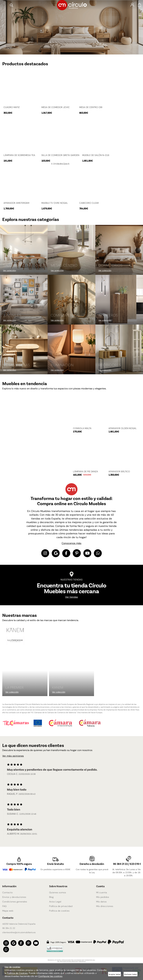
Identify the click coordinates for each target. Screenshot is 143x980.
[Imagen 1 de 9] (24, 250)
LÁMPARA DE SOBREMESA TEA (19, 155)
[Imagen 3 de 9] (119, 250)
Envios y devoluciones (14, 895)
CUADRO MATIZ (12, 107)
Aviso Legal (55, 900)
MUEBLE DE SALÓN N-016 (96, 155)
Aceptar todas (114, 974)
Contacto (7, 891)
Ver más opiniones (13, 757)
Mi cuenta (102, 891)
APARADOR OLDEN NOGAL (123, 428)
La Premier (14, 688)
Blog (51, 895)
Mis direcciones (105, 905)
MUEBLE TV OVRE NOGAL (55, 203)
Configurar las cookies (50, 976)
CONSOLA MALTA (82, 428)
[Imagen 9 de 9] (119, 349)
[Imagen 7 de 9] (24, 349)
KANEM (58, 688)
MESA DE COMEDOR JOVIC (56, 107)
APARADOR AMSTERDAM (16, 203)
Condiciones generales (15, 900)
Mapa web (8, 909)
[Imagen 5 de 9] (71, 300)
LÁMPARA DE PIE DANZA (85, 471)
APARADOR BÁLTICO (119, 471)
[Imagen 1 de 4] (71, 27)
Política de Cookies (17, 973)
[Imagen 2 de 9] (71, 250)
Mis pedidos (103, 895)
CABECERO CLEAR (89, 203)
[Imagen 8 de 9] (71, 349)
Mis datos (101, 900)
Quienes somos (58, 891)
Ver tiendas (71, 598)
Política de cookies (59, 909)
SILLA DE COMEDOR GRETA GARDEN (60, 155)
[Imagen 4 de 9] (24, 300)
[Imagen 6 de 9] (119, 300)
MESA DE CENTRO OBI (91, 107)
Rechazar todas (131, 974)
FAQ (4, 905)
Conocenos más (71, 543)
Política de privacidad (61, 905)
